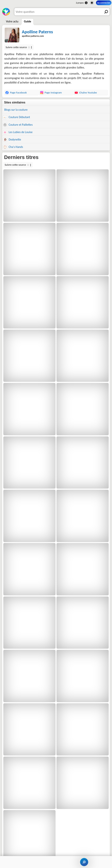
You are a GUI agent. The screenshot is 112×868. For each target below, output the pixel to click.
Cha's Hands (13, 147)
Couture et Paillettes (18, 125)
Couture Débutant (17, 117)
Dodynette (12, 140)
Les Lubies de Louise (18, 132)
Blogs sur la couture (16, 110)
